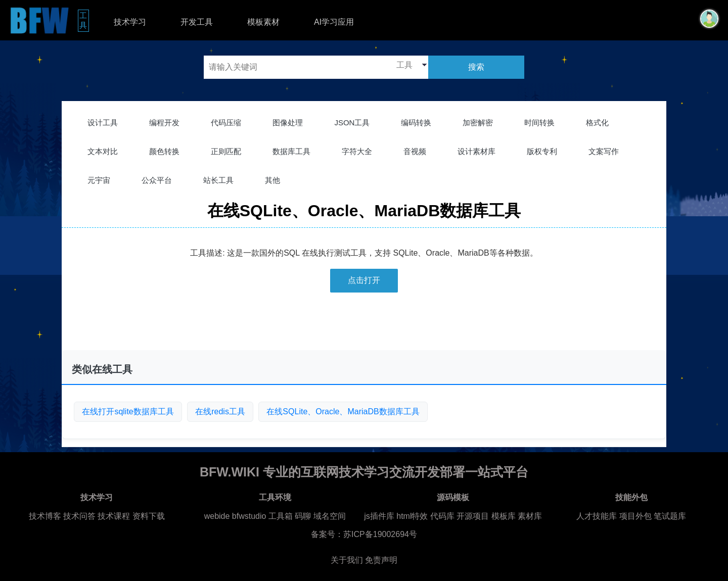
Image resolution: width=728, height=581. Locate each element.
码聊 (303, 516)
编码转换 (416, 123)
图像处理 (288, 123)
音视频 (415, 151)
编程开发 (164, 123)
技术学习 (130, 22)
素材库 (530, 516)
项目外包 (635, 516)
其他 (272, 180)
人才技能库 (597, 516)
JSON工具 (352, 123)
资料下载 (149, 516)
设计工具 (103, 123)
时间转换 (539, 123)
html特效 (412, 516)
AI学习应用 (334, 22)
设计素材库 (476, 151)
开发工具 (197, 22)
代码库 (442, 516)
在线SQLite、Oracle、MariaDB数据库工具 (343, 411)
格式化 (597, 123)
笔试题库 (670, 516)
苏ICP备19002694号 (380, 534)
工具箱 (281, 516)
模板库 (504, 516)
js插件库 (379, 516)
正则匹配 (226, 151)
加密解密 (478, 123)
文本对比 (103, 151)
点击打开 (364, 280)
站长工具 (218, 180)
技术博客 (45, 516)
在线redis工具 (220, 411)
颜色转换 (164, 151)
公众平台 (157, 180)
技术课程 (114, 516)
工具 (84, 20)
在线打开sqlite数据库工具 (128, 411)
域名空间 (330, 516)
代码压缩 (226, 123)
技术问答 (79, 516)
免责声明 (381, 560)
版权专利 (542, 151)
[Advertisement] (364, 325)
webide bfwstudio (236, 516)
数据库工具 (291, 151)
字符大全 (357, 151)
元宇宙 (99, 180)
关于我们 (347, 560)
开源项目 (473, 516)
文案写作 (604, 151)
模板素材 (263, 22)
